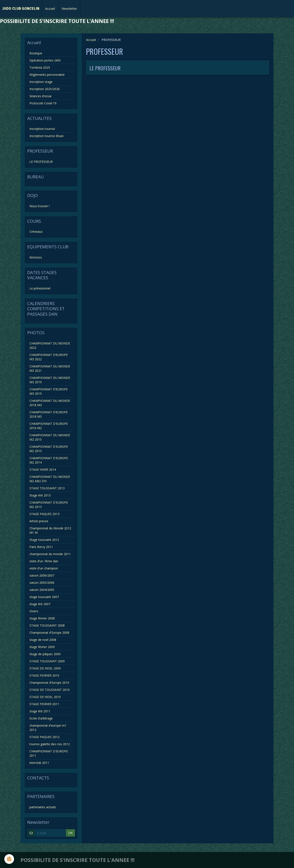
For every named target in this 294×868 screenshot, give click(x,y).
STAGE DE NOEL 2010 (45, 697)
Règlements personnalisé (47, 75)
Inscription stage (41, 82)
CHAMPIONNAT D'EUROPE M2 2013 (49, 505)
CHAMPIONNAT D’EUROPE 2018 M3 (49, 414)
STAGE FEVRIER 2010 (44, 675)
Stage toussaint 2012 (44, 540)
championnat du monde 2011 (50, 554)
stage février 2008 (42, 618)
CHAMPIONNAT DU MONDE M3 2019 (50, 380)
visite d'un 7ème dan (44, 561)
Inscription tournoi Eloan (46, 136)
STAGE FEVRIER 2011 (44, 704)
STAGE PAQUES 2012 (44, 737)
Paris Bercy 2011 (41, 547)
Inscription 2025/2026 (45, 89)
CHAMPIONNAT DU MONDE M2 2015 (50, 437)
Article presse (39, 521)
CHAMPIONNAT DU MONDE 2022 (50, 345)
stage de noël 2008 (43, 640)
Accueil (50, 9)
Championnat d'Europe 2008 (49, 633)
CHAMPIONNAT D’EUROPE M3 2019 (49, 391)
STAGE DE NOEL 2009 (45, 668)
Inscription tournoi (42, 129)
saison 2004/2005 (42, 590)
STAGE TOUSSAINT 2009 (47, 661)
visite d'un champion (44, 568)
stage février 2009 (42, 647)
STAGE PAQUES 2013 (44, 514)
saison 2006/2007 (42, 575)
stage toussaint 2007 (44, 597)
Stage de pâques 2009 (45, 654)
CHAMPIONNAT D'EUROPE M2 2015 (49, 449)
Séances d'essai (40, 96)
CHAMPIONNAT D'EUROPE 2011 (49, 753)
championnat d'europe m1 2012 (48, 728)
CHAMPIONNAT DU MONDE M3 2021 (50, 368)
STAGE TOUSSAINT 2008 (47, 625)
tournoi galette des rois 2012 (50, 744)
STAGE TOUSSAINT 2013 (47, 488)
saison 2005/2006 (42, 583)
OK (70, 833)
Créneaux (36, 232)
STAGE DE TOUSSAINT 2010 (50, 690)
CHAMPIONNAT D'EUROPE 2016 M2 (49, 426)
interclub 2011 (39, 763)
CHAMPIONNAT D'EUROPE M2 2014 (49, 460)
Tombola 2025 (40, 67)
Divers (34, 611)
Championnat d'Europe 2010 (49, 683)
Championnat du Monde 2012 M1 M (50, 530)
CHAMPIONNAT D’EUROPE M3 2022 (49, 357)
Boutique (36, 53)
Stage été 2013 (40, 495)
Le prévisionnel (40, 288)
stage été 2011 (40, 711)
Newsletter (69, 9)
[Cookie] (9, 859)
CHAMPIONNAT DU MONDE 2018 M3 (50, 403)
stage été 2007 (40, 604)
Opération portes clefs (45, 60)
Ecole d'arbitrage (41, 718)
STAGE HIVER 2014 (43, 470)
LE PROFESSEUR (105, 68)
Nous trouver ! (39, 206)
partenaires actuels (43, 807)
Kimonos (36, 257)
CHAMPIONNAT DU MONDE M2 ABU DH (50, 479)
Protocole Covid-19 (43, 103)
